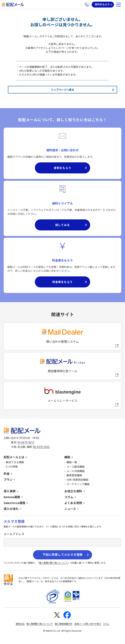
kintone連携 (12, 497)
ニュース (70, 509)
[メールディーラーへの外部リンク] (62, 336)
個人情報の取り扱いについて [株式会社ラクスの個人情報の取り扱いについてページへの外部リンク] (53, 563)
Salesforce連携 (14, 503)
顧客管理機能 (74, 475)
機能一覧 (72, 462)
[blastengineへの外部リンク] (62, 395)
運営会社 (20, 624)
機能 (67, 457)
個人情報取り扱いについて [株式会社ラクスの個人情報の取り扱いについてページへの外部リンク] (40, 624)
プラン (8, 480)
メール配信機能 (76, 467)
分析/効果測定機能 (77, 480)
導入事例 (10, 491)
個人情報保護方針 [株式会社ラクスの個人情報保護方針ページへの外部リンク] (64, 624)
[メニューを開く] (119, 5)
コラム (69, 497)
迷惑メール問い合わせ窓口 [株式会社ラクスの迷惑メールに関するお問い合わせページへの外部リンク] (88, 624)
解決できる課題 (15, 462)
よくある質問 (73, 503)
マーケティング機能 (78, 484)
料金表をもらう (62, 282)
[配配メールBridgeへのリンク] (62, 366)
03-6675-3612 (26, 442)
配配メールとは (14, 457)
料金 (7, 474)
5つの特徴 (12, 467)
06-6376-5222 (41, 447)
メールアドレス (14, 534)
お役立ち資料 (73, 491)
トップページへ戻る (62, 90)
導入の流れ (11, 509)
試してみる (63, 225)
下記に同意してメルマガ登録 (62, 555)
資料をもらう (102, 5)
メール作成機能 (76, 471)
